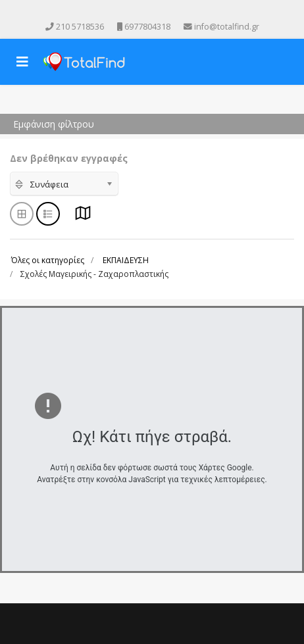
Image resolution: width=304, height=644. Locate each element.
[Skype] (180, 12)
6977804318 (147, 27)
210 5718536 (80, 27)
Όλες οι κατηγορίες (48, 260)
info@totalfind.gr (227, 27)
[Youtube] (143, 12)
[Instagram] (161, 12)
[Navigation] (22, 62)
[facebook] (124, 12)
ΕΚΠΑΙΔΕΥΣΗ (126, 260)
